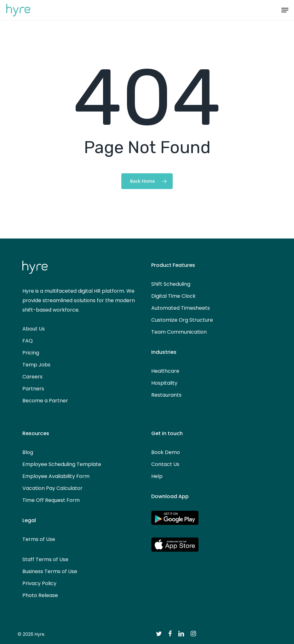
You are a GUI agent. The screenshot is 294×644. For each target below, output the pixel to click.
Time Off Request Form (51, 500)
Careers (32, 377)
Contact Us (165, 464)
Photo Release (40, 595)
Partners (33, 389)
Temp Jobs (36, 365)
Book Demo (166, 452)
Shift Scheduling (171, 284)
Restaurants (166, 395)
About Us (34, 329)
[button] (285, 10)
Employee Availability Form (56, 476)
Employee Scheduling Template (62, 464)
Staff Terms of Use (45, 559)
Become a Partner (45, 401)
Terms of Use (39, 539)
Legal (29, 520)
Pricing (31, 353)
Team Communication (179, 332)
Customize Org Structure (182, 320)
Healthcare (165, 371)
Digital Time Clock (173, 296)
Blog (28, 452)
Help (157, 476)
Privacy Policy (39, 583)
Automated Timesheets (181, 308)
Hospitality (164, 383)
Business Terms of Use (50, 571)
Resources (36, 433)
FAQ (28, 341)
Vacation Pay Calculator (52, 488)
